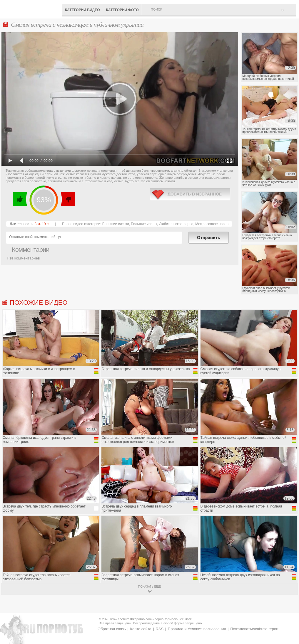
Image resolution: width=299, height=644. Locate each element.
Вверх (288, 604)
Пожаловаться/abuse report (254, 629)
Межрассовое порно (212, 224)
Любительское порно (176, 224)
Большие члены (144, 224)
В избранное (289, 13)
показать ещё (149, 587)
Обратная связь (112, 629)
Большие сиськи (116, 224)
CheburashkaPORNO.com (32, 9)
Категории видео (82, 10)
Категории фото (122, 10)
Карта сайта (141, 629)
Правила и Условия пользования (197, 629)
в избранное (190, 194)
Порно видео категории (81, 224)
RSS (159, 629)
